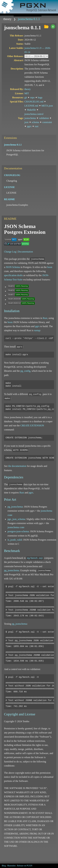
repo (32, 97)
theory (7, 19)
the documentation (17, 466)
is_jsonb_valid (15, 540)
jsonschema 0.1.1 (29, 19)
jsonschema (30, 118)
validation (44, 118)
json (26, 122)
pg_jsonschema (15, 507)
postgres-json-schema (18, 531)
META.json (47, 106)
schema (35, 122)
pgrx (29, 126)
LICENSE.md (31, 106)
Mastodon (11, 866)
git (26, 97)
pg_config (25, 371)
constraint (47, 122)
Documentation (25, 252)
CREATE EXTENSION (32, 426)
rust (37, 126)
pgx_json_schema (16, 519)
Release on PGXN (25, 866)
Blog (4, 866)
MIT (27, 93)
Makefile (31, 110)
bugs (40, 97)
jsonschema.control (34, 114)
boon (50, 267)
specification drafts (13, 275)
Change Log (10, 252)
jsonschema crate (16, 527)
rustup (37, 330)
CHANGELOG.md (34, 102)
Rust (45, 318)
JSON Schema (13, 267)
